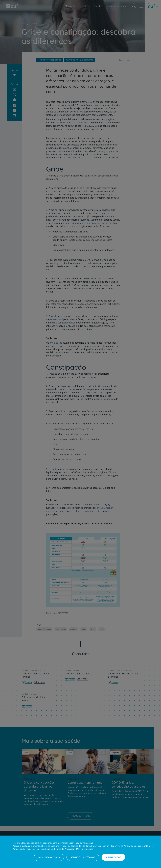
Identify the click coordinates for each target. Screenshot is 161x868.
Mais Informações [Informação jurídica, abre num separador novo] (85, 849)
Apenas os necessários (83, 857)
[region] (80, 852)
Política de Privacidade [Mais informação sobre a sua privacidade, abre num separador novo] (65, 849)
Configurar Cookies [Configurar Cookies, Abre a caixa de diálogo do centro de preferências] (49, 857)
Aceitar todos (113, 857)
